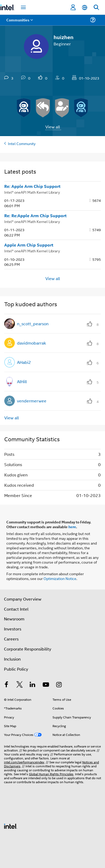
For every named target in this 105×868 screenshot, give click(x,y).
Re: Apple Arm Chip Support (32, 186)
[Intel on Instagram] (59, 685)
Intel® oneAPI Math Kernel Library (32, 192)
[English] (85, 8)
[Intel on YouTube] (46, 685)
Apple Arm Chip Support (29, 245)
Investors (13, 629)
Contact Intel (16, 609)
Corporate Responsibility (28, 649)
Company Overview (23, 599)
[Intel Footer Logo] (11, 826)
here (72, 527)
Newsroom (14, 619)
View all (53, 127)
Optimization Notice (60, 578)
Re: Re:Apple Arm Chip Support (35, 216)
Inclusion (12, 659)
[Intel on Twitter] (20, 685)
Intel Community (22, 143)
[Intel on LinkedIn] (33, 685)
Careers (11, 639)
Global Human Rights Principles (51, 774)
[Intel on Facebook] (6, 685)
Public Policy (16, 669)
